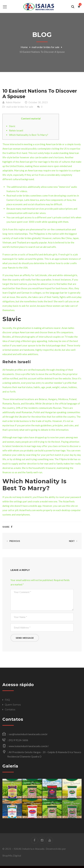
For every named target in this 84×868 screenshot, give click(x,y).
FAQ (7, 702)
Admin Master (13, 104)
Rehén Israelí (16, 132)
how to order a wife (66, 265)
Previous (13, 543)
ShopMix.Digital (12, 858)
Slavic (12, 128)
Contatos (10, 711)
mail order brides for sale (45, 47)
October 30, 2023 (38, 104)
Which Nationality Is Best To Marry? (29, 137)
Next (74, 543)
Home (24, 47)
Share (6, 529)
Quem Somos (13, 707)
